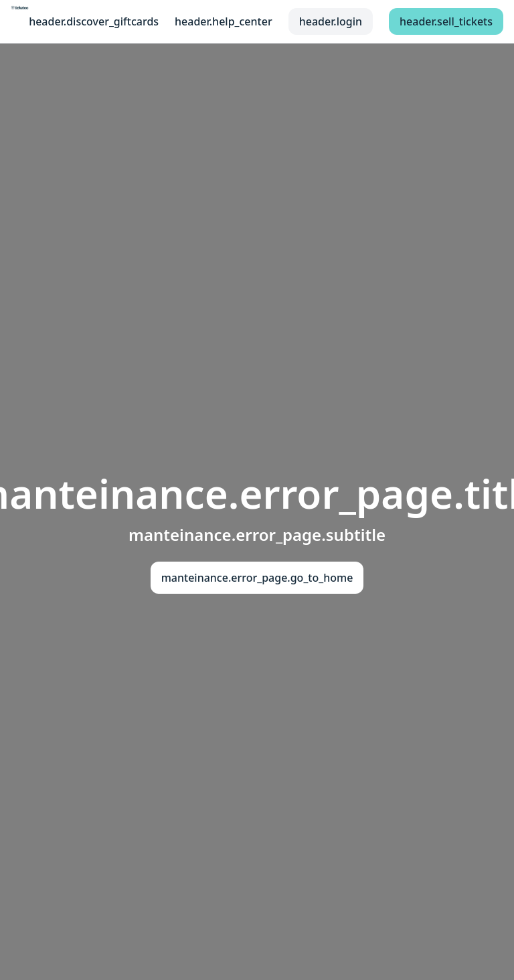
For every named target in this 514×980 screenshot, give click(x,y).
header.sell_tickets (446, 21)
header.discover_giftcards (94, 21)
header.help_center (224, 21)
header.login (331, 21)
